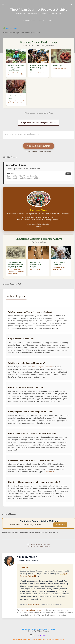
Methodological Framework (42, 367)
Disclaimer (26, 629)
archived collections (34, 604)
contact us (50, 472)
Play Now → (60, 525)
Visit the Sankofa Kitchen (39, 146)
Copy (68, 174)
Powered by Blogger (39, 635)
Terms (34, 629)
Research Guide (29, 20)
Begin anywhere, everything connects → (39, 123)
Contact (51, 20)
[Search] (72, 5)
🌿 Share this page (10, 28)
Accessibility (43, 629)
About (41, 20)
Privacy (52, 629)
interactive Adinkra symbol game (33, 610)
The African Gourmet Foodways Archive (39, 9)
